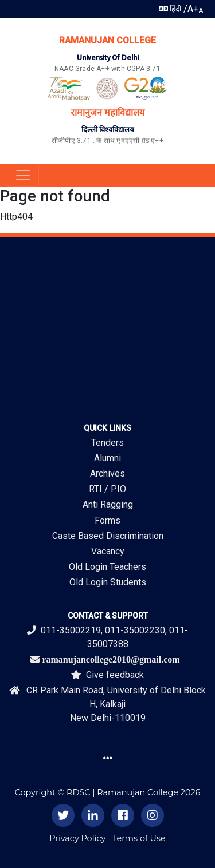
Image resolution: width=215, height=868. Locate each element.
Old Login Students (108, 582)
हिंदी (170, 9)
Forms (107, 520)
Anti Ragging (108, 504)
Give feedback (107, 675)
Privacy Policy (77, 838)
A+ (193, 9)
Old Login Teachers (107, 567)
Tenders (107, 443)
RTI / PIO (107, 489)
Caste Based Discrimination (108, 536)
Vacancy (108, 551)
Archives (107, 473)
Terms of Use (139, 838)
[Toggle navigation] (23, 175)
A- (202, 11)
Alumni (107, 458)
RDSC (78, 792)
